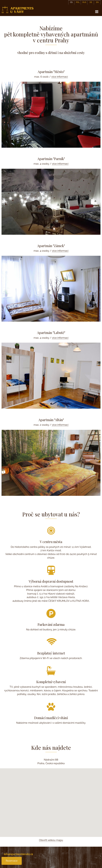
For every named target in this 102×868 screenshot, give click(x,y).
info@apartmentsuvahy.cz (18, 854)
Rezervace (12, 861)
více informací (60, 77)
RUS (84, 2)
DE (91, 2)
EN (97, 2)
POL (78, 2)
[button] (51, 800)
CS (71, 2)
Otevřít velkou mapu (51, 840)
